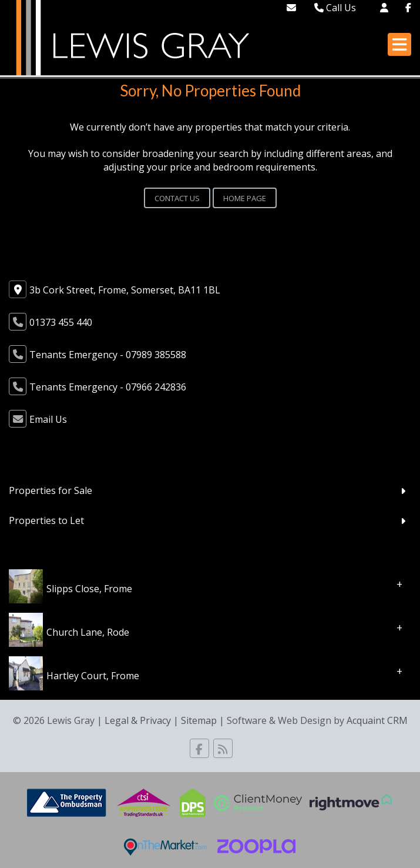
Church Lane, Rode (88, 632)
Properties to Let (46, 520)
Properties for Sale (51, 490)
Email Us (48, 419)
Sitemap (199, 720)
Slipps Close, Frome (89, 588)
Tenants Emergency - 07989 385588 (108, 355)
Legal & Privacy (138, 720)
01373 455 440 (61, 322)
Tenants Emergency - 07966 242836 (108, 387)
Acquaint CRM (377, 720)
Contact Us (177, 198)
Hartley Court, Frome (93, 675)
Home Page (245, 198)
